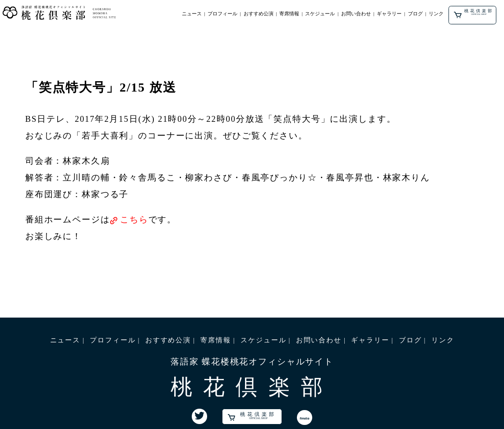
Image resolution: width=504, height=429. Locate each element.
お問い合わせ (356, 14)
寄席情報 (289, 14)
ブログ (415, 14)
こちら (134, 219)
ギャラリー (389, 14)
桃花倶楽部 (474, 14)
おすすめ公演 (259, 14)
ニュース (192, 14)
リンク (436, 14)
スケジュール (320, 14)
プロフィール (222, 14)
